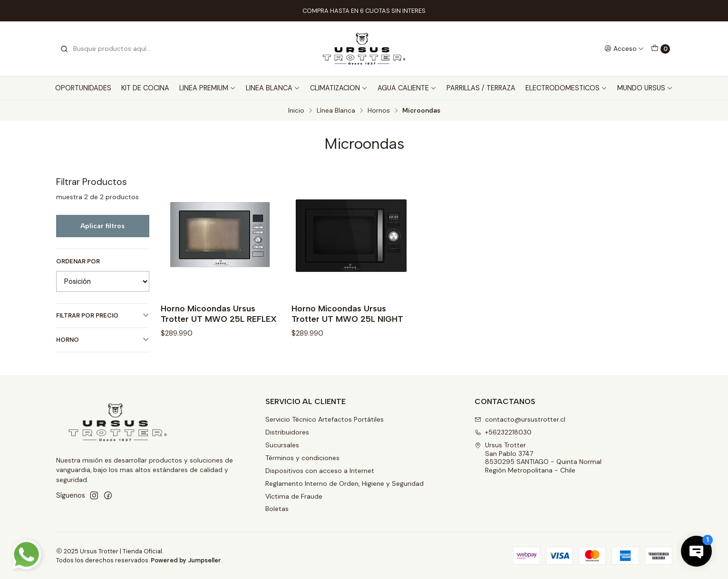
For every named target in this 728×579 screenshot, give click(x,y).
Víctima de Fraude (294, 496)
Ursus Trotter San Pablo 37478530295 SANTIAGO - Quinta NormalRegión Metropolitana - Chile (538, 458)
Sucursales (282, 445)
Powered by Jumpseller (186, 560)
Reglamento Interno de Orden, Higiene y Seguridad (345, 483)
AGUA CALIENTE (407, 88)
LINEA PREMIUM (208, 88)
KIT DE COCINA (145, 88)
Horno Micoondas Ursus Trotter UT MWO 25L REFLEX (219, 314)
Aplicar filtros (102, 226)
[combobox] (108, 49)
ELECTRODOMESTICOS (566, 88)
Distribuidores (287, 432)
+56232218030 (503, 432)
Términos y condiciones (302, 458)
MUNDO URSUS (645, 88)
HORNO (103, 340)
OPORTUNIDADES (83, 88)
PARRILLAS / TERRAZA (481, 88)
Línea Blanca (336, 111)
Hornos (379, 111)
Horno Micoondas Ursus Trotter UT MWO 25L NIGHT (347, 314)
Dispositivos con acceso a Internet (320, 471)
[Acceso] (624, 48)
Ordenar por (78, 261)
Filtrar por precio (103, 315)
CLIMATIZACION (339, 88)
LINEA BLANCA (273, 88)
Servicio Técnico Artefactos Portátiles (325, 419)
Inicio (296, 111)
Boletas (277, 509)
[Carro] (660, 49)
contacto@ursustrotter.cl (520, 419)
